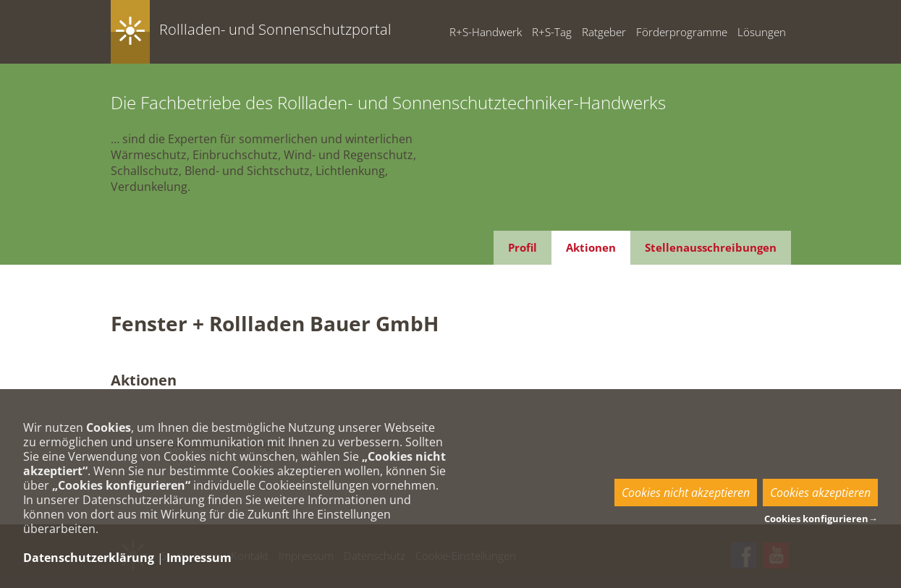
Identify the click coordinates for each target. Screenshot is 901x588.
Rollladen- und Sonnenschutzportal (275, 29)
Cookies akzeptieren (820, 493)
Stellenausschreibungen (711, 247)
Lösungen (762, 32)
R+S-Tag (552, 32)
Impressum (199, 558)
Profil (523, 247)
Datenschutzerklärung (89, 558)
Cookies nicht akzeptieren (686, 493)
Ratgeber (604, 32)
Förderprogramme (682, 32)
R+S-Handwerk (486, 32)
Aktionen (591, 247)
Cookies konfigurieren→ (821, 519)
